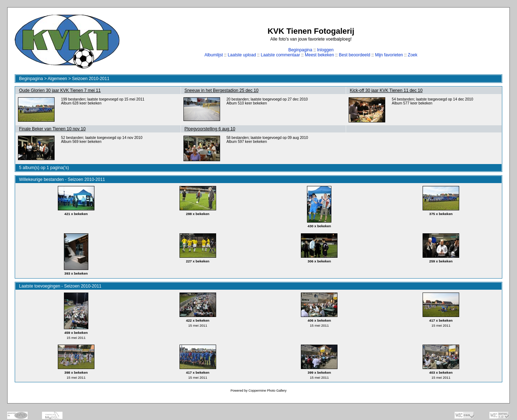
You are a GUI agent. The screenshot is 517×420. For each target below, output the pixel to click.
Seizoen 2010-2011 (90, 79)
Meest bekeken (319, 55)
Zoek (413, 55)
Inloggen (325, 50)
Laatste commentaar (280, 55)
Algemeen (57, 79)
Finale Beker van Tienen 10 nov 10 (52, 129)
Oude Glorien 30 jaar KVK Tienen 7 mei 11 (60, 90)
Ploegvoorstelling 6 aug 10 (210, 129)
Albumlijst (213, 55)
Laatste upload (242, 55)
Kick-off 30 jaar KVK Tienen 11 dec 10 (386, 90)
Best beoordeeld (355, 55)
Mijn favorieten (389, 55)
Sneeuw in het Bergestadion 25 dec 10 (222, 90)
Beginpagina (300, 50)
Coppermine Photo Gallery (267, 391)
